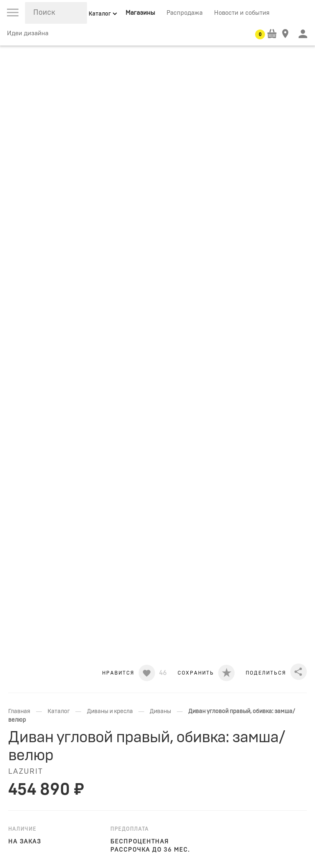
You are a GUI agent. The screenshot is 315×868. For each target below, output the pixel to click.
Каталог (59, 711)
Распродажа (185, 13)
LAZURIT (26, 772)
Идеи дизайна (28, 33)
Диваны (160, 711)
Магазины (140, 13)
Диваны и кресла (110, 711)
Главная (19, 711)
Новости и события (242, 13)
